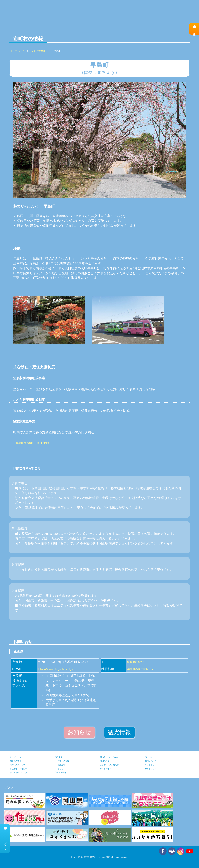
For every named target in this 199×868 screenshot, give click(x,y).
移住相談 (194, 29)
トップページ (18, 757)
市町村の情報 (84, 12)
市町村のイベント (111, 769)
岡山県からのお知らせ (113, 757)
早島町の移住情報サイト (145, 669)
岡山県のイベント (111, 761)
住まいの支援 (66, 761)
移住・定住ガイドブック (24, 772)
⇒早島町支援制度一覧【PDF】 (36, 443)
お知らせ (79, 732)
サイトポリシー (154, 765)
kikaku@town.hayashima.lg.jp (59, 669)
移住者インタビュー (179, 11)
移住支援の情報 (117, 12)
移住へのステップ (146, 11)
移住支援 (60, 757)
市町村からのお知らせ (113, 765)
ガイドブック (5, 836)
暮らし (62, 769)
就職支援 (63, 765)
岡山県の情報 (52, 12)
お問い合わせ (153, 761)
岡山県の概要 (18, 761)
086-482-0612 (137, 662)
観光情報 (119, 732)
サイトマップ (153, 769)
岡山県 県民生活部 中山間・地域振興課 (96, 857)
